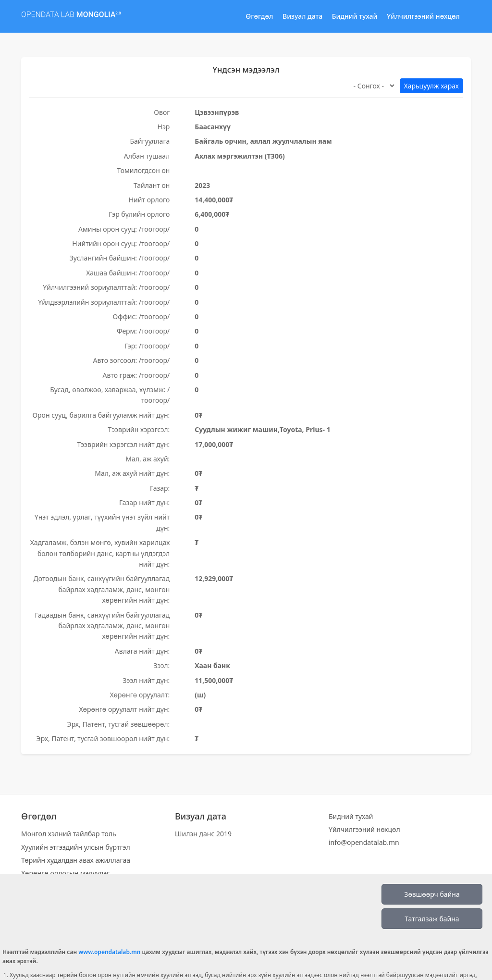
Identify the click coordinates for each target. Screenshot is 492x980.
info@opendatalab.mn (364, 842)
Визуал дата (302, 16)
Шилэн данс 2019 (203, 834)
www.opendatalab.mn (109, 952)
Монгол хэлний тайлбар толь (69, 834)
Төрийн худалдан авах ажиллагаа (76, 860)
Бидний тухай (355, 16)
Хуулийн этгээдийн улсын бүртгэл (76, 847)
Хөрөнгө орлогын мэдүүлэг (65, 873)
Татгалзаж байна (432, 919)
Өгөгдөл (259, 16)
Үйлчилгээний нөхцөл (423, 16)
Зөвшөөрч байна (432, 894)
